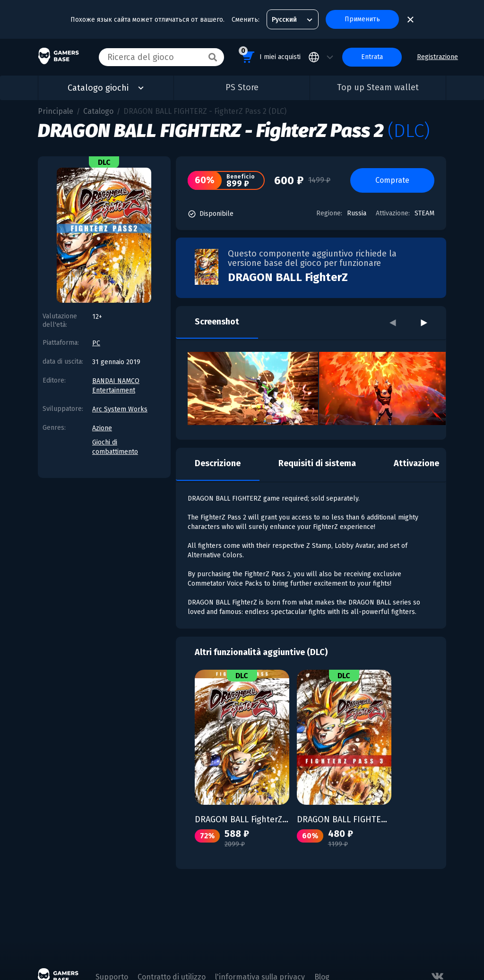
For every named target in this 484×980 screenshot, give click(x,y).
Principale (56, 111)
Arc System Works (120, 409)
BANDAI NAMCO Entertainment (116, 386)
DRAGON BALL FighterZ (288, 277)
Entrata (372, 57)
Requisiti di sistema (317, 463)
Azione (102, 428)
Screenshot (217, 322)
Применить (362, 19)
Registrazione (437, 57)
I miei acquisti (270, 55)
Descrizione (218, 463)
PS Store (242, 87)
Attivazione (416, 463)
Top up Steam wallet (378, 87)
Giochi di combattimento (115, 447)
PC (96, 343)
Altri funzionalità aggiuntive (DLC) (261, 652)
